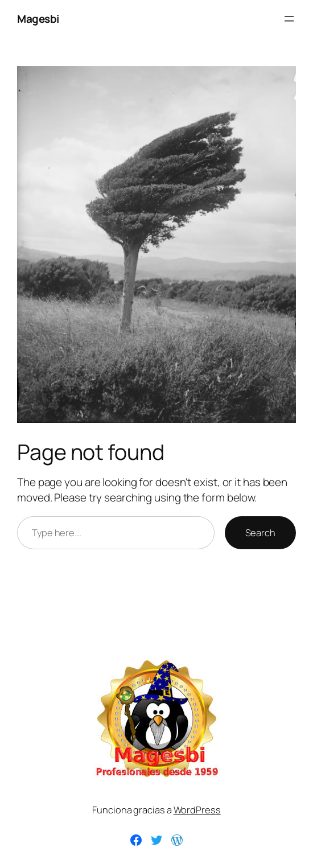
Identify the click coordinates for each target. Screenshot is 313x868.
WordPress (197, 810)
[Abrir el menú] (289, 19)
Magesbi (38, 19)
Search (260, 532)
